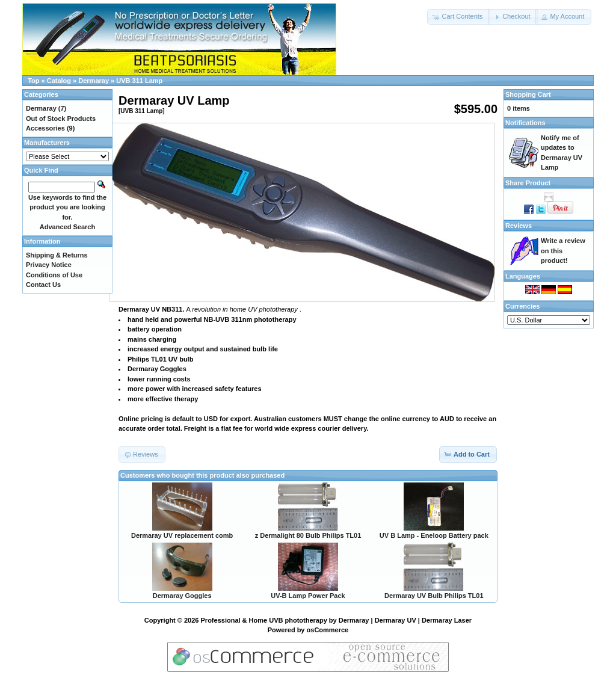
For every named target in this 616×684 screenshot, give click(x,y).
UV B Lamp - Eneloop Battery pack (434, 535)
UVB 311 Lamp (139, 81)
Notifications (525, 123)
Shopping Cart (528, 94)
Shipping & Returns (57, 255)
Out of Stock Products (61, 119)
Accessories (45, 128)
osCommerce (328, 630)
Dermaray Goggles (182, 596)
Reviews (519, 226)
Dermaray (94, 81)
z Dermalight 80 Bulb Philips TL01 (308, 535)
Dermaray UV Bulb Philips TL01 (434, 596)
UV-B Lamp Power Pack (308, 596)
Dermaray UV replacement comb (182, 535)
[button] (458, 17)
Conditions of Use (54, 275)
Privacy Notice (49, 265)
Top (33, 81)
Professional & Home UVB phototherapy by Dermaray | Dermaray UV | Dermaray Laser (337, 620)
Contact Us (43, 285)
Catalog (59, 81)
